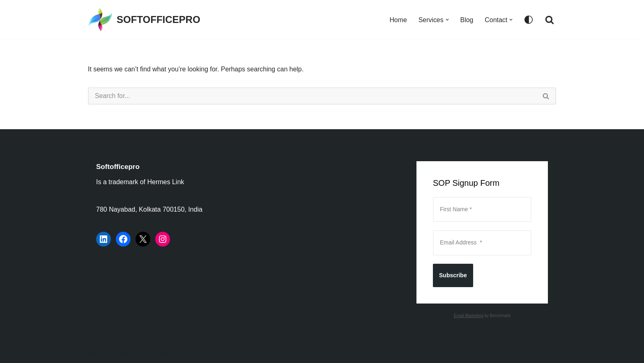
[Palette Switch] (529, 20)
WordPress (161, 353)
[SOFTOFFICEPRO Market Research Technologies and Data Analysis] (144, 20)
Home (398, 20)
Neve (95, 353)
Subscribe (453, 275)
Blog (467, 20)
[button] (447, 20)
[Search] (550, 20)
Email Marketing (469, 316)
